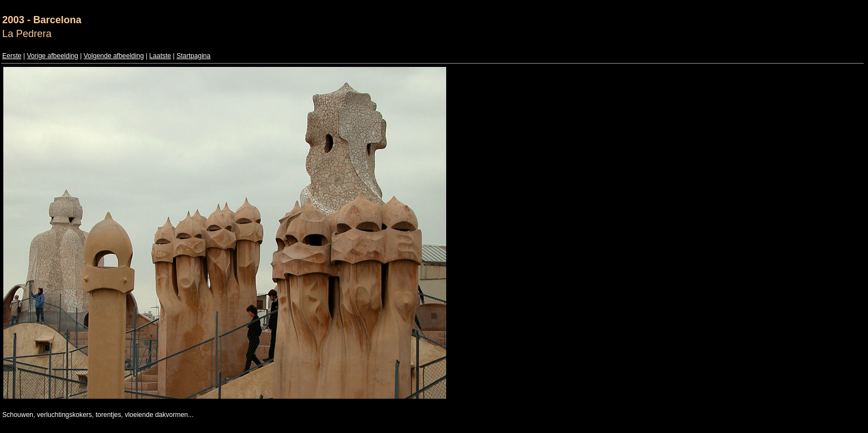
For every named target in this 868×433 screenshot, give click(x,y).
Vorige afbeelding (52, 56)
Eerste (12, 56)
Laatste (160, 56)
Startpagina (193, 56)
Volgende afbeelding (114, 56)
